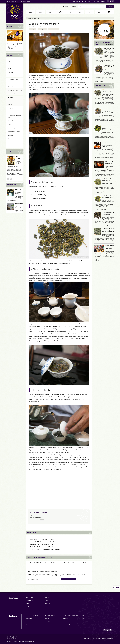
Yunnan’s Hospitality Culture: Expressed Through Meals (109, 247)
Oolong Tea (28, 606)
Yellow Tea (47, 597)
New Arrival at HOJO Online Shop (14, 61)
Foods (9, 124)
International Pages (101, 1)
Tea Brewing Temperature (54, 29)
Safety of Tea (11, 121)
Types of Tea (11, 72)
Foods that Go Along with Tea (16, 90)
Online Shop (74, 6)
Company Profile (92, 1)
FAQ (9, 142)
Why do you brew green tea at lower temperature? (42, 539)
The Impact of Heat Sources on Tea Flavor (109, 163)
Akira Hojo (40, 27)
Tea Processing (11, 108)
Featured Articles (12, 65)
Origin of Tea (11, 76)
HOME (66, 6)
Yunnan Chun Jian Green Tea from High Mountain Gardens (109, 48)
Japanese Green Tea (29, 597)
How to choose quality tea (13, 112)
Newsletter (10, 69)
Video (9, 139)
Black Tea (28, 603)
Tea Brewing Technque (42, 29)
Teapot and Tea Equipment (14, 79)
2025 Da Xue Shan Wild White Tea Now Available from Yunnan (108, 127)
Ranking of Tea (11, 135)
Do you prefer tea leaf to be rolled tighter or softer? (42, 544)
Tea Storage (12, 105)
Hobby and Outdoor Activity (14, 132)
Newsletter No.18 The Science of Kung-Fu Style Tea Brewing (44, 542)
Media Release (11, 146)
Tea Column (11, 83)
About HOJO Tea (76, 1)
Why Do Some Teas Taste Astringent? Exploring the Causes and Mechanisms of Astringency (108, 144)
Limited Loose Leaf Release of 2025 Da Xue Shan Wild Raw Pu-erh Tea (108, 110)
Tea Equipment (47, 606)
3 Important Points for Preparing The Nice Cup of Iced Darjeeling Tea (47, 549)
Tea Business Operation (13, 128)
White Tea (47, 600)
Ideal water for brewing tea (15, 94)
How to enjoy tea (33, 29)
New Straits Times (19, 204)
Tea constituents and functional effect (15, 116)
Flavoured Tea (47, 603)
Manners (11, 98)
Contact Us (84, 1)
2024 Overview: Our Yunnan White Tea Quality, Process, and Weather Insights (108, 230)
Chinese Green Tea (29, 600)
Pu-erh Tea (28, 609)
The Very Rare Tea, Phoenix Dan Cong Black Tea (42, 547)
